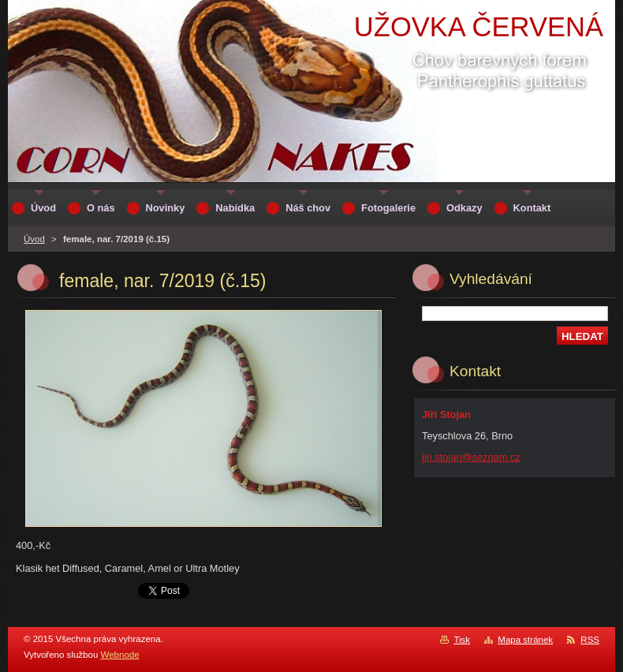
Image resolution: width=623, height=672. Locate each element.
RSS (590, 640)
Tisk (462, 640)
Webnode (120, 655)
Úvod (34, 239)
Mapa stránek (525, 640)
